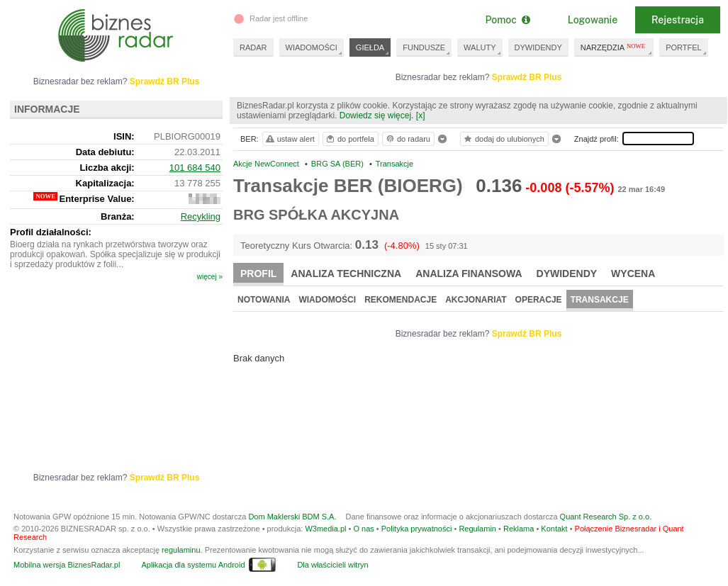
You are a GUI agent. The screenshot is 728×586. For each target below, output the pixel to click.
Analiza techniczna (346, 274)
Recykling (201, 216)
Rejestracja (678, 20)
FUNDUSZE (424, 47)
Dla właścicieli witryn (332, 565)
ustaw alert (290, 139)
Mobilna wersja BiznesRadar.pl (67, 565)
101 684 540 (195, 168)
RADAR (253, 47)
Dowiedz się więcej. (377, 115)
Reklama (519, 529)
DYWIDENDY (538, 47)
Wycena (633, 274)
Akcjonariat (476, 300)
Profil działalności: (51, 232)
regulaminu (181, 550)
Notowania (264, 300)
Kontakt (554, 529)
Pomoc (507, 20)
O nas (363, 529)
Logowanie (593, 20)
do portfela (349, 139)
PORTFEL (684, 47)
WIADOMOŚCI (312, 47)
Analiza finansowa (469, 274)
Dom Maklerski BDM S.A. (292, 517)
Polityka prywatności (417, 529)
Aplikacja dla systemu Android (193, 565)
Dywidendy (567, 274)
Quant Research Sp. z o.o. (606, 517)
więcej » (210, 277)
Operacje (539, 300)
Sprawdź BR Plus (527, 77)
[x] (421, 115)
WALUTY (480, 47)
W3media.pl (325, 529)
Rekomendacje (401, 300)
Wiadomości (327, 300)
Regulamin (477, 529)
